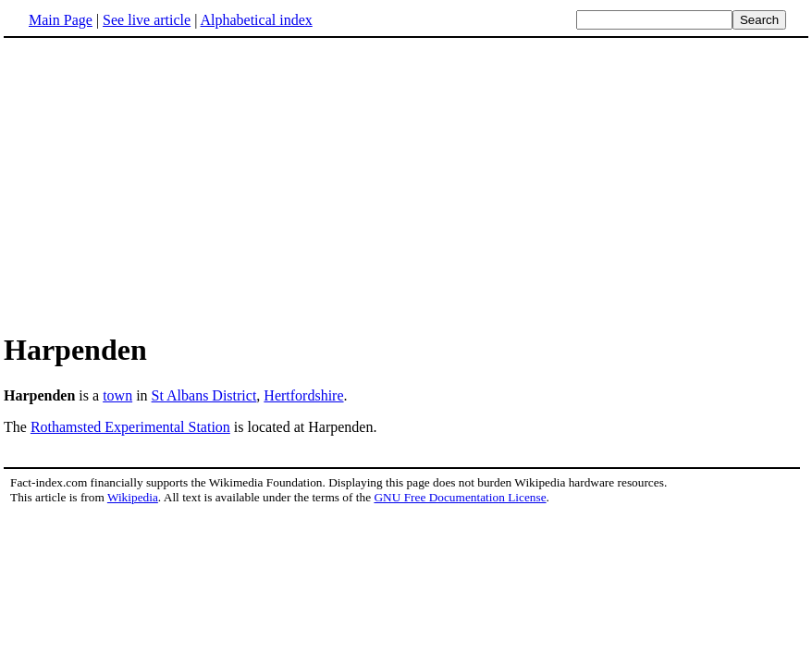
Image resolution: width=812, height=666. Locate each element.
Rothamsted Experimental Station (130, 427)
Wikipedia (133, 497)
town (117, 395)
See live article (147, 20)
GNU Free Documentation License (460, 497)
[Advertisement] (159, 184)
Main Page (61, 20)
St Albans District (204, 395)
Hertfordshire (303, 395)
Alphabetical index (256, 20)
